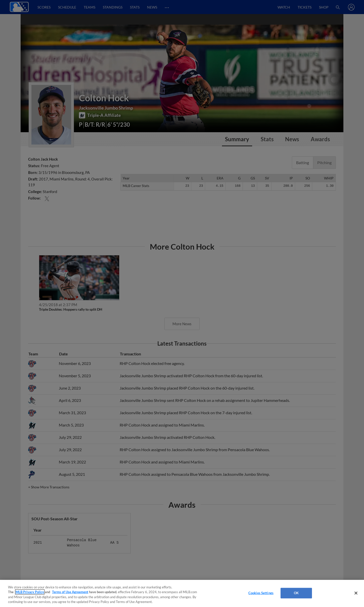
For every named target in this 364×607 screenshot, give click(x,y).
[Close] (356, 593)
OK (296, 593)
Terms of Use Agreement (70, 592)
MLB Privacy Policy (30, 592)
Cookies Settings (261, 593)
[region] (182, 593)
